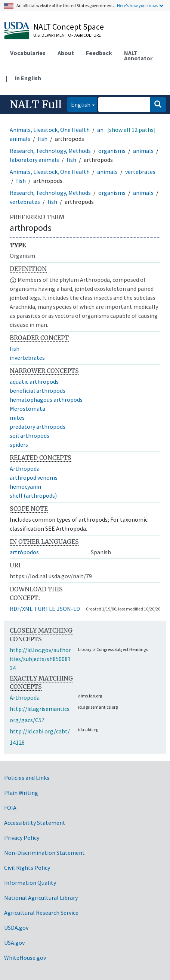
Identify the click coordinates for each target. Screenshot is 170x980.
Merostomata (27, 408)
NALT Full (36, 105)
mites (17, 417)
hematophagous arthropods (46, 399)
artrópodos (24, 552)
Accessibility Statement (35, 823)
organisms (112, 151)
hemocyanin (25, 486)
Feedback (99, 53)
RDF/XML (21, 609)
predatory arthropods (38, 426)
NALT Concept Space (69, 27)
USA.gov (14, 943)
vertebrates (140, 172)
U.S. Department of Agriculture (67, 35)
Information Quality (30, 883)
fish (43, 139)
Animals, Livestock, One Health (50, 130)
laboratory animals (34, 160)
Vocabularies (28, 53)
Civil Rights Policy (27, 868)
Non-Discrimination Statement (44, 853)
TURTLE (45, 609)
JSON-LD (68, 609)
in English (28, 78)
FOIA (10, 808)
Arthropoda (25, 468)
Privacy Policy (22, 838)
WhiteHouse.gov (25, 958)
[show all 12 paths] (132, 130)
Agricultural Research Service (41, 913)
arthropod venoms (34, 477)
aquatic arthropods (34, 382)
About (66, 53)
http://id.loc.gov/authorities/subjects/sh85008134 (40, 659)
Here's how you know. (137, 5)
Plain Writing (21, 793)
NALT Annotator (138, 55)
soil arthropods (30, 435)
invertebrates (27, 358)
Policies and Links (27, 778)
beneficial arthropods (38, 391)
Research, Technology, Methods (50, 151)
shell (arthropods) (33, 495)
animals (143, 151)
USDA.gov (16, 928)
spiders (19, 444)
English (79, 104)
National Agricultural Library (41, 898)
